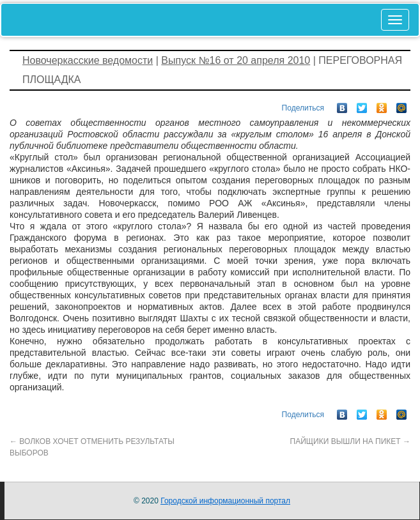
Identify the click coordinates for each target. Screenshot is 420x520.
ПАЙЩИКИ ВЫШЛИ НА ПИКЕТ (350, 441)
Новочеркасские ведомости (88, 60)
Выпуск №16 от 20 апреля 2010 (236, 60)
